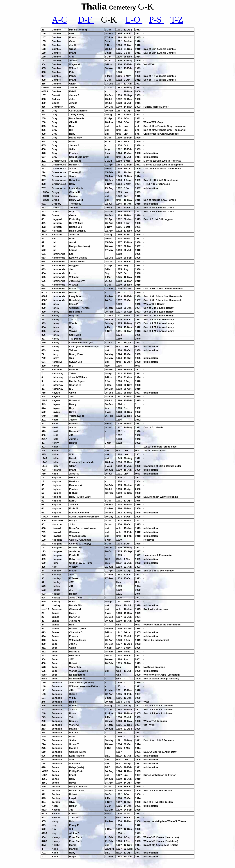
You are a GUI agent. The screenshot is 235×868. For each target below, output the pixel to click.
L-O (134, 20)
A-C (59, 20)
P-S (156, 20)
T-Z (177, 20)
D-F (86, 20)
